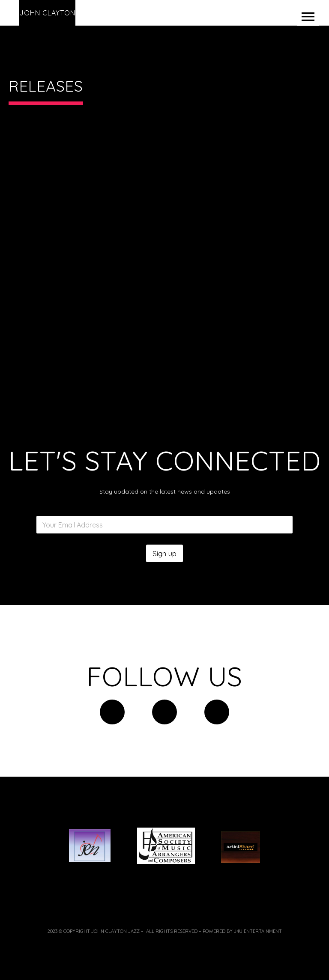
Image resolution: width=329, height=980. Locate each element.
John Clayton (47, 13)
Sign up (164, 553)
